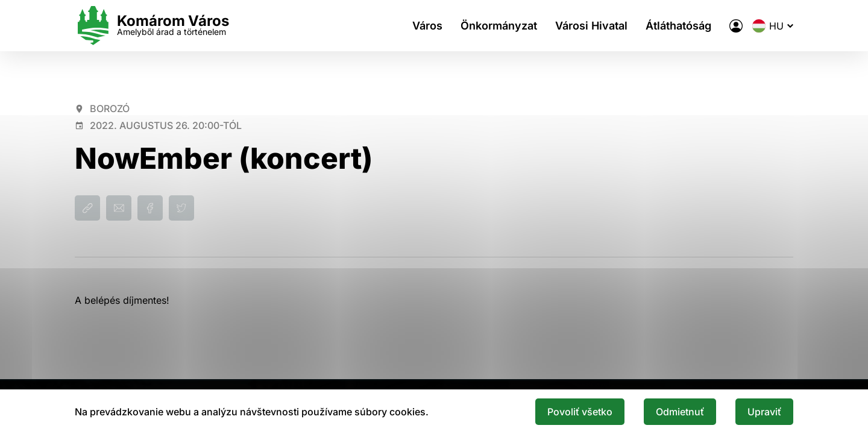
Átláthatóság (678, 26)
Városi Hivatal (591, 26)
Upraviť (764, 412)
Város (427, 26)
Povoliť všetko (580, 412)
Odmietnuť (680, 412)
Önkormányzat (499, 26)
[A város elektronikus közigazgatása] (736, 26)
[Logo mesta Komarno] (152, 26)
